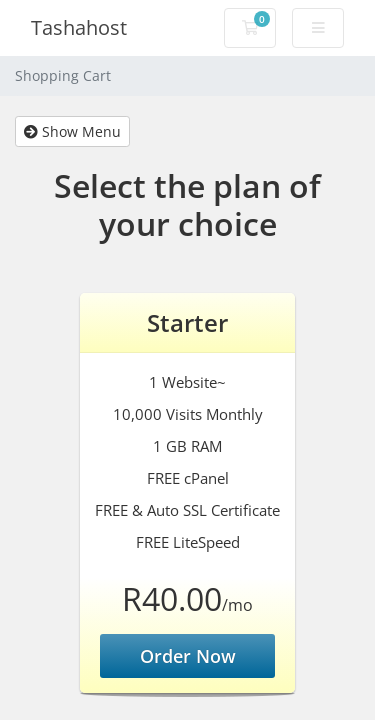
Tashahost (79, 27)
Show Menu (72, 131)
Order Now (188, 656)
